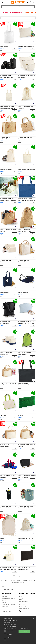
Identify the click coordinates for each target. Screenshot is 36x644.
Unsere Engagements (7, 608)
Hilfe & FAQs (5, 606)
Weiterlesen (13, 628)
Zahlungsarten (5, 600)
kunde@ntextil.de (23, 598)
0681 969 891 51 (23, 605)
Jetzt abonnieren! (8, 590)
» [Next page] (22, 577)
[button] (27, 2)
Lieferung (4, 602)
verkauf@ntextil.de (24, 601)
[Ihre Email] (17, 587)
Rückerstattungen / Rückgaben (9, 604)
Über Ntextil (4, 596)
